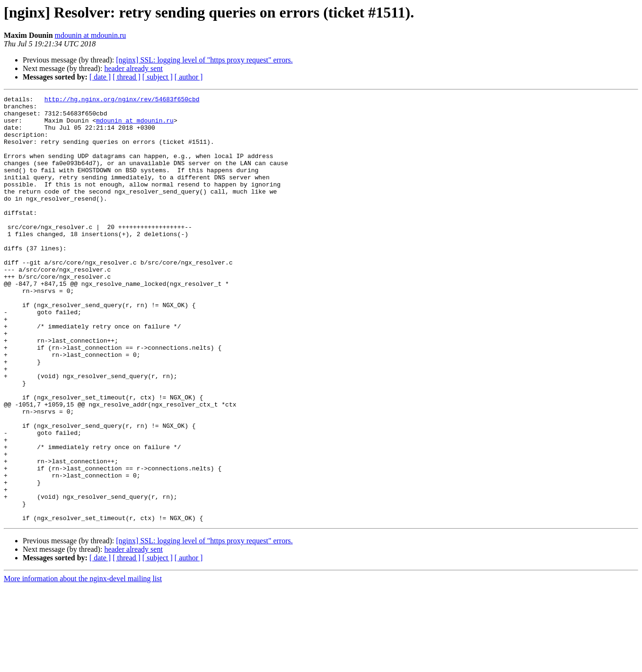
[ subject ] (158, 77)
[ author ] (189, 77)
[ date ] (100, 77)
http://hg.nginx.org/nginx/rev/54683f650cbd (122, 100)
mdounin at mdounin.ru (91, 35)
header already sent (133, 68)
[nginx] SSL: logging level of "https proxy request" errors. (204, 60)
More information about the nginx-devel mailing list (83, 664)
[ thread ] (127, 77)
